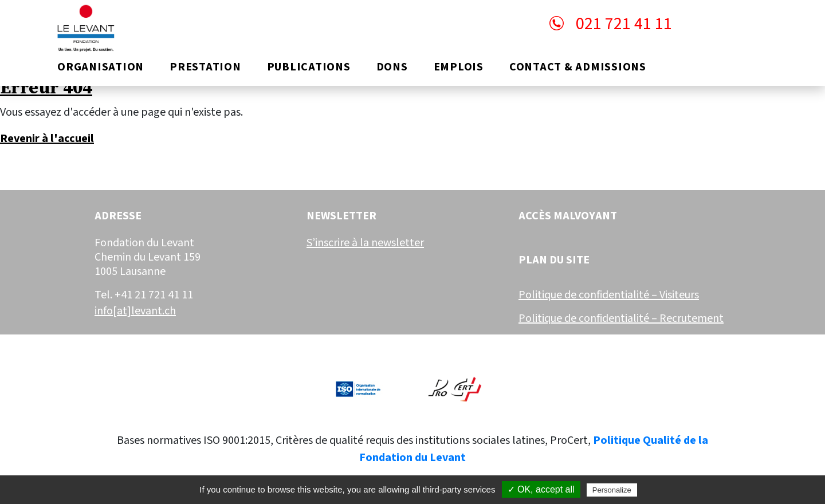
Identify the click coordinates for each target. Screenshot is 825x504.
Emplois (459, 67)
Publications (309, 67)
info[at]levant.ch (135, 311)
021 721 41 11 (611, 24)
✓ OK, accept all (541, 489)
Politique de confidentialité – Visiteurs (609, 295)
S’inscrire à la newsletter (365, 243)
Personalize (612, 490)
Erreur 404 (46, 88)
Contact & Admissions (578, 67)
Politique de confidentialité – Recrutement (621, 318)
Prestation (205, 67)
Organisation (101, 67)
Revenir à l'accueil (47, 139)
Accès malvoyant (568, 216)
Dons (392, 67)
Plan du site (554, 260)
